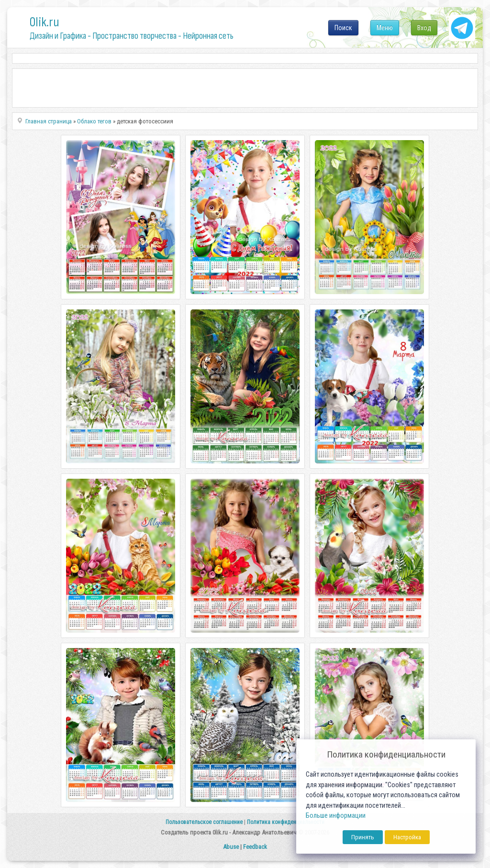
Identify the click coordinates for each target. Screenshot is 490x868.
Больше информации (336, 816)
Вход (424, 28)
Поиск (343, 28)
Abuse (231, 847)
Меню (385, 28)
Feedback (255, 847)
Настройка (407, 837)
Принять (363, 837)
